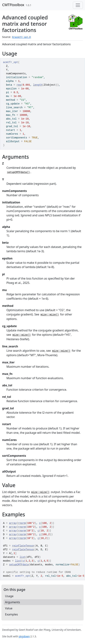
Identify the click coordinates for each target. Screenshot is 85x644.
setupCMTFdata (19, 565)
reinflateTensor (23, 546)
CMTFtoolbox (13, 5)
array (13, 523)
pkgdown (24, 636)
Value (9, 608)
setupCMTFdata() (18, 172)
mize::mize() (50, 315)
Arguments (13, 602)
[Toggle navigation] (78, 5)
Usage (9, 596)
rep (19, 85)
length (38, 85)
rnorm (22, 523)
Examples (11, 614)
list (23, 557)
